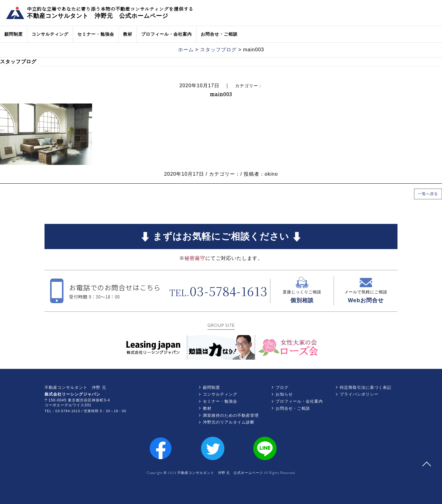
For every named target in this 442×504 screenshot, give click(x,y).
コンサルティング (50, 34)
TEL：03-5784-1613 (62, 411)
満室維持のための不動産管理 (231, 415)
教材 (128, 34)
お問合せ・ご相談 (219, 34)
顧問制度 (14, 34)
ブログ (282, 387)
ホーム (186, 50)
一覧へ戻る (428, 194)
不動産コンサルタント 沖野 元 (75, 387)
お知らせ (284, 394)
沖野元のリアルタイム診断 (229, 422)
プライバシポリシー (359, 394)
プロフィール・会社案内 (167, 34)
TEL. (219, 292)
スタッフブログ (218, 50)
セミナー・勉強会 (96, 34)
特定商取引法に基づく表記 (366, 387)
